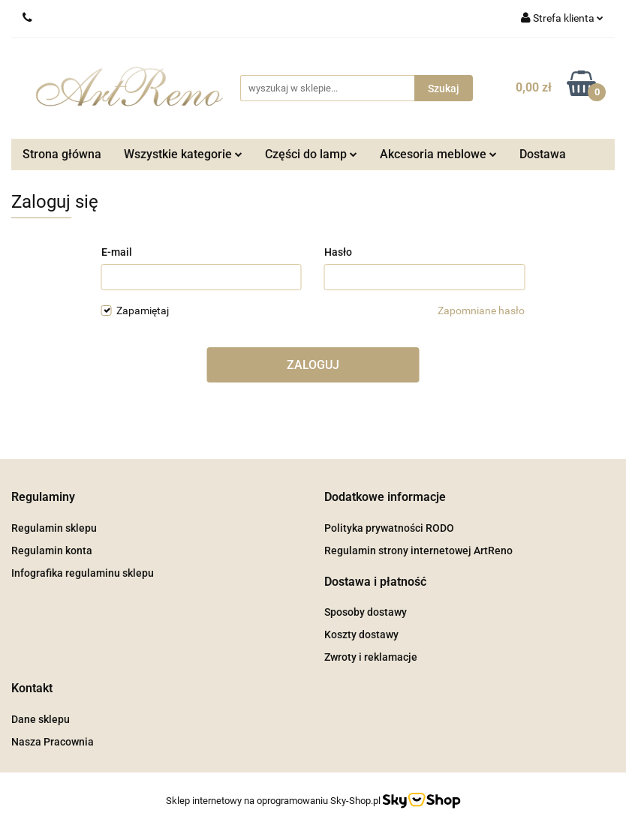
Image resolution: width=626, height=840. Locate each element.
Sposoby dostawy (366, 612)
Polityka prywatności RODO (389, 528)
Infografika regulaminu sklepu (83, 573)
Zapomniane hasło (481, 310)
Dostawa (543, 154)
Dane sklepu (41, 719)
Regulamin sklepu (54, 528)
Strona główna (62, 154)
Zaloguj (313, 365)
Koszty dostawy (361, 634)
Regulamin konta (52, 550)
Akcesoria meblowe (438, 154)
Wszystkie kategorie (183, 154)
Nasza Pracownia (53, 742)
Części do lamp (311, 154)
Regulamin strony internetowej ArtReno (418, 550)
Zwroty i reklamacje (371, 657)
